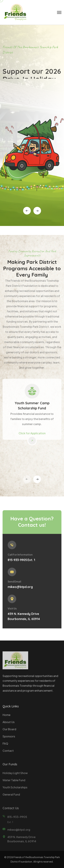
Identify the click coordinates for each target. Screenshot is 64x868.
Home (6, 717)
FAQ (5, 746)
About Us (9, 724)
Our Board (9, 731)
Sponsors (9, 739)
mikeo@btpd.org (20, 589)
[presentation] (27, 211)
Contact (8, 753)
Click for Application (32, 435)
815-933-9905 (17, 562)
